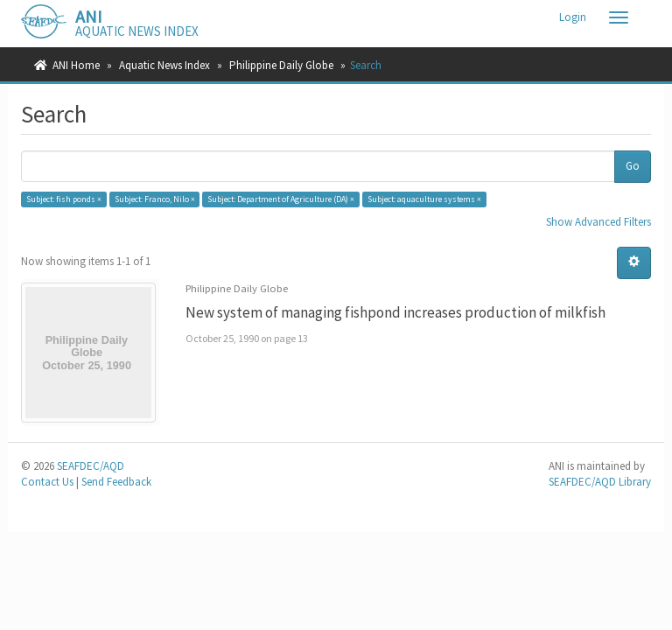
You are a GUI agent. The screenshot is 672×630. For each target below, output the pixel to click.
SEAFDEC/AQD (91, 466)
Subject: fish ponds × (64, 199)
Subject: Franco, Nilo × (155, 199)
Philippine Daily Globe (281, 65)
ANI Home (76, 65)
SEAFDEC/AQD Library (600, 482)
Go (633, 166)
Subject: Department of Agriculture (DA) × (281, 199)
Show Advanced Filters (598, 222)
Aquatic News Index (164, 65)
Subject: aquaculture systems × (424, 199)
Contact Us (47, 482)
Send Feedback (116, 482)
